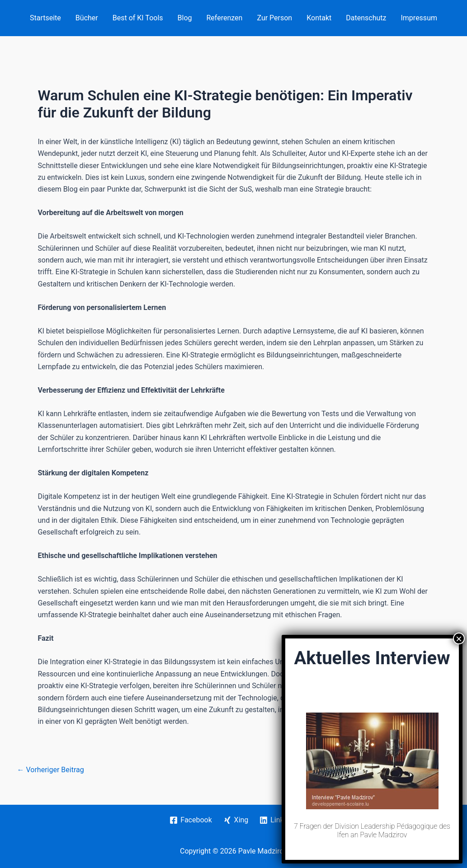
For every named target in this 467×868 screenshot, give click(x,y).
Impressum (419, 18)
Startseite (45, 18)
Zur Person (274, 18)
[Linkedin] (278, 820)
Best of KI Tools (138, 18)
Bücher (87, 18)
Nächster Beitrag (418, 770)
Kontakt (319, 18)
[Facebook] (191, 820)
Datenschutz (366, 18)
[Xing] (236, 820)
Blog (185, 18)
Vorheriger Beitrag (51, 770)
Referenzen (225, 18)
